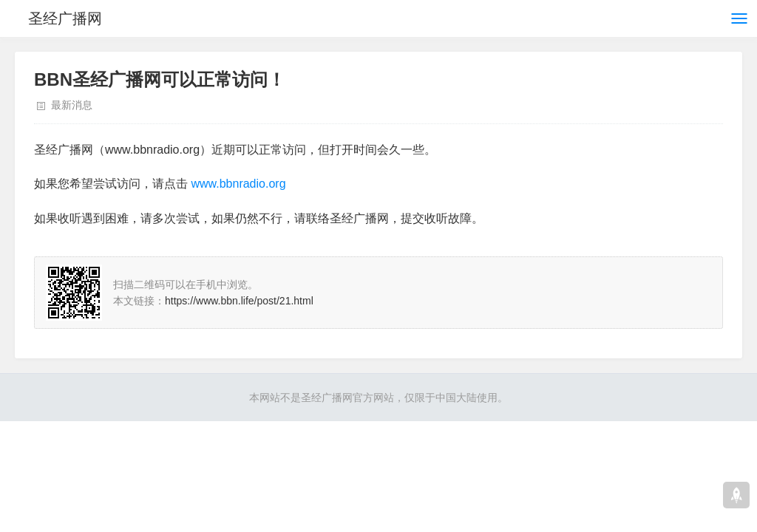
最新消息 (72, 105)
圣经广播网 (65, 18)
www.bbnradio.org (238, 184)
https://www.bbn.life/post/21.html (239, 301)
